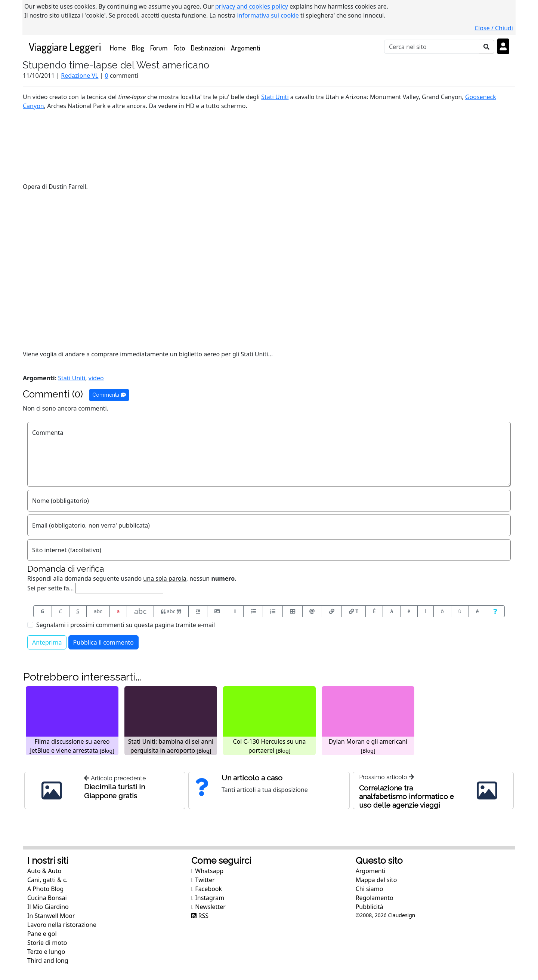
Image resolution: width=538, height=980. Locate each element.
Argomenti (246, 48)
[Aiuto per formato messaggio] (495, 611)
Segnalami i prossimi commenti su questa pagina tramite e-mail (126, 625)
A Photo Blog (45, 889)
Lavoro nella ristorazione (62, 925)
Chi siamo (370, 889)
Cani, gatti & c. (47, 880)
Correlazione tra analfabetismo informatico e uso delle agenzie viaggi (406, 796)
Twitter (203, 880)
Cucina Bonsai (47, 898)
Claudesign (401, 915)
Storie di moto (47, 943)
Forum (159, 48)
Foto (179, 48)
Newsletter (208, 907)
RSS (200, 916)
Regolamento (375, 898)
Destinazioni (208, 48)
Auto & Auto (44, 871)
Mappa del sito (376, 880)
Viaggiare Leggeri (65, 47)
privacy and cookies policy (252, 6)
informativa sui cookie (268, 15)
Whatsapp (207, 871)
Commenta (109, 395)
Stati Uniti (275, 97)
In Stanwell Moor (51, 916)
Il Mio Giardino (48, 907)
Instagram (208, 898)
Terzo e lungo (46, 952)
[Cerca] (432, 47)
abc (98, 611)
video (96, 378)
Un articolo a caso (252, 778)
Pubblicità (370, 907)
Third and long (48, 961)
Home (119, 47)
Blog (138, 48)
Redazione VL (80, 76)
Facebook (207, 889)
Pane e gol (42, 934)
